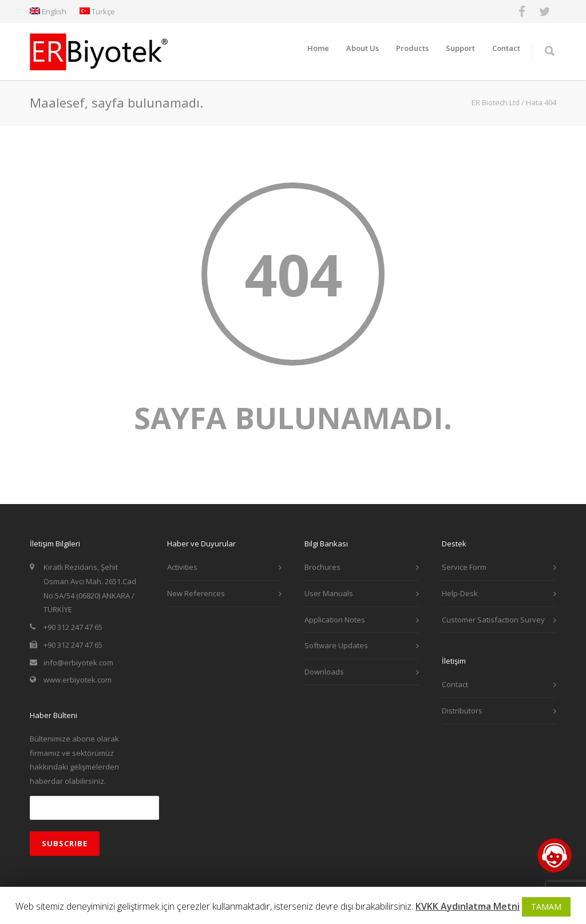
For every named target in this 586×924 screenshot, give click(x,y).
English (48, 11)
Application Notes (335, 620)
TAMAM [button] (546, 907)
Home (318, 48)
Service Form (464, 567)
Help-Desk (460, 593)
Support (460, 48)
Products (412, 48)
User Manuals (329, 593)
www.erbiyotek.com (78, 680)
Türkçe (97, 11)
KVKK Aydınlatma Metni (468, 906)
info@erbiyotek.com (78, 663)
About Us (363, 48)
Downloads (324, 672)
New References (196, 593)
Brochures (322, 567)
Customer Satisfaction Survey (493, 620)
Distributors (462, 711)
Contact (506, 48)
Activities (182, 567)
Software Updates (336, 645)
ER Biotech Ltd (496, 102)
